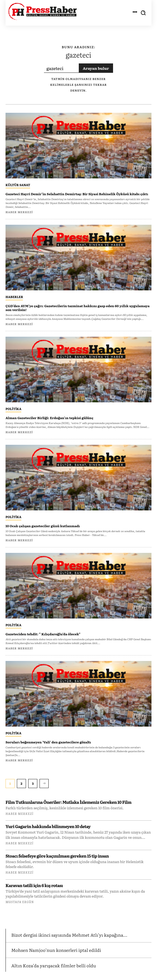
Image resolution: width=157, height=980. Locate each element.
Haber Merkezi (19, 813)
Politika (13, 409)
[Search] (96, 68)
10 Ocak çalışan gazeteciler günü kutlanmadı (43, 526)
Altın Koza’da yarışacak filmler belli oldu (54, 965)
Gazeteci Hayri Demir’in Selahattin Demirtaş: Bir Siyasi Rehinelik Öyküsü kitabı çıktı (77, 194)
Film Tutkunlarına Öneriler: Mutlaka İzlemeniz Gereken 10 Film (68, 802)
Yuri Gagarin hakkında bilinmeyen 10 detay (48, 826)
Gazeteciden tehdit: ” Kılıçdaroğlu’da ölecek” (43, 634)
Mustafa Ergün (20, 902)
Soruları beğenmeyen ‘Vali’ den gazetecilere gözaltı (48, 742)
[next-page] (44, 783)
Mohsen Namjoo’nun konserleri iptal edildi (56, 950)
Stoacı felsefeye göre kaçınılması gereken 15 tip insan (57, 856)
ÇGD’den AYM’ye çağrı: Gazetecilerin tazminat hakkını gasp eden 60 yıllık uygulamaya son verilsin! (78, 308)
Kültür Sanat (18, 185)
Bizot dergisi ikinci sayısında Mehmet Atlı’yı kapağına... (69, 935)
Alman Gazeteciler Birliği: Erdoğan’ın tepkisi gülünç (49, 418)
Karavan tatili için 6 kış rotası (34, 885)
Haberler (14, 297)
